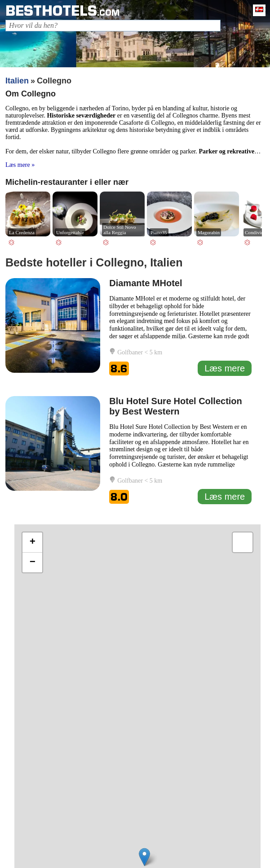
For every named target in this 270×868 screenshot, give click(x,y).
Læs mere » (20, 165)
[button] (144, 857)
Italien (17, 81)
